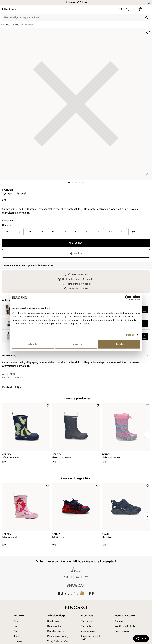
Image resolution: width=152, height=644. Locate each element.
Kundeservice (54, 621)
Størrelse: (7, 225)
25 (19, 232)
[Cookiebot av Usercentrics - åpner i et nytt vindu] (127, 298)
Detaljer (130, 335)
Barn (16, 631)
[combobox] (74, 17)
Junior (17, 636)
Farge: (8, 221)
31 (87, 232)
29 (65, 232)
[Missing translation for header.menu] (148, 9)
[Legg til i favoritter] (148, 32)
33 (110, 232)
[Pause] (149, 2)
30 (76, 232)
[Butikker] (120, 9)
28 (53, 232)
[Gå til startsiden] (9, 9)
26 (30, 232)
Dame (17, 621)
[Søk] (146, 17)
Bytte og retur (54, 626)
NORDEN (14, 25)
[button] (145, 310)
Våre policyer (88, 626)
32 (99, 232)
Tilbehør (18, 641)
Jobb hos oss (122, 631)
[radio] (7, 232)
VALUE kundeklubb (125, 626)
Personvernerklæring (58, 636)
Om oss (119, 621)
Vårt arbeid (87, 621)
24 (7, 232)
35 (133, 232)
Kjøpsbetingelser (56, 631)
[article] (26, 432)
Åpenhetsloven (89, 631)
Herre (16, 626)
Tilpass (76, 344)
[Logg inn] (127, 9)
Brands (4, 25)
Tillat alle (119, 344)
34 (122, 232)
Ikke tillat (33, 344)
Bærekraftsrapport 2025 (91, 638)
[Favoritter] (134, 9)
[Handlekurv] (141, 9)
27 (42, 232)
